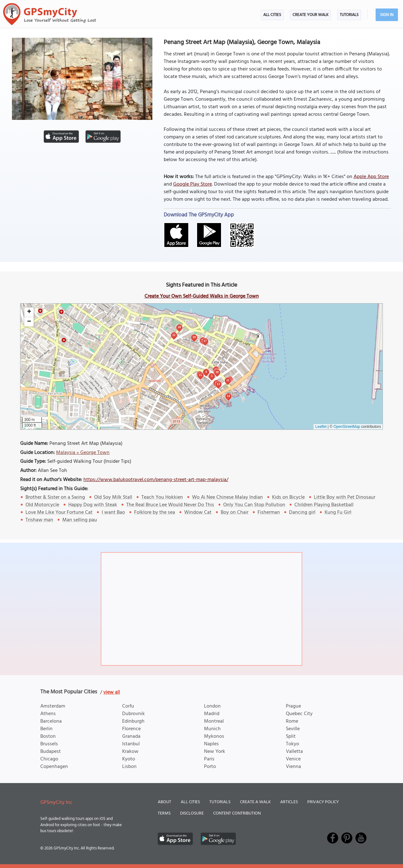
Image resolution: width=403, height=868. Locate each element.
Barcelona (51, 721)
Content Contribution (237, 813)
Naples (211, 744)
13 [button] (219, 384)
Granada (131, 736)
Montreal (214, 721)
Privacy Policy (323, 802)
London (212, 706)
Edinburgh (133, 721)
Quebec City (299, 714)
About (165, 802)
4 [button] (206, 372)
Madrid (212, 714)
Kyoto (129, 759)
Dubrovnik (133, 714)
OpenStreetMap (347, 427)
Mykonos (214, 736)
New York (215, 752)
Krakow (130, 752)
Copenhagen (54, 767)
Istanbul (131, 744)
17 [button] (205, 341)
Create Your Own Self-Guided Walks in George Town (202, 296)
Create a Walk (255, 802)
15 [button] (201, 375)
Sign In (387, 15)
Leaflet (321, 427)
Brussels (49, 744)
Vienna (293, 767)
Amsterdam (53, 706)
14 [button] (229, 396)
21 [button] (174, 335)
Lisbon (129, 767)
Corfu (128, 706)
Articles (289, 802)
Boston (48, 736)
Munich (212, 729)
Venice (293, 759)
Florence (131, 729)
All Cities (272, 15)
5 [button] (212, 376)
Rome (292, 721)
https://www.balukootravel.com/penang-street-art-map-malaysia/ (156, 480)
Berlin (46, 729)
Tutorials (349, 15)
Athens (48, 714)
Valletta (294, 752)
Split (291, 736)
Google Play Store (193, 184)
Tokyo (292, 744)
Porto (210, 767)
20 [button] (179, 327)
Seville (293, 729)
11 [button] (228, 380)
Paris (209, 759)
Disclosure (192, 813)
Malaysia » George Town (83, 453)
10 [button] (217, 372)
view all (112, 692)
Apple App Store (371, 177)
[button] (29, 312)
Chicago (49, 759)
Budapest (51, 752)
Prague (293, 706)
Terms (164, 813)
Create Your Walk (310, 15)
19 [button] (194, 337)
